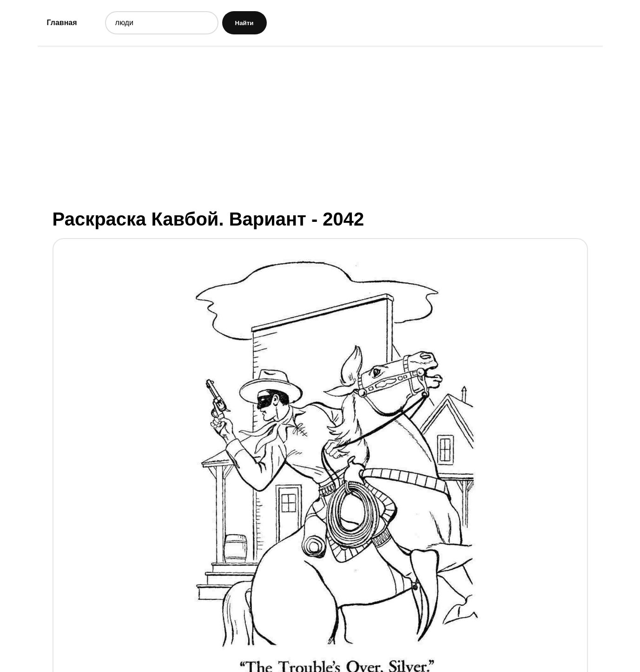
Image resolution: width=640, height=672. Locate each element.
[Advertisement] (320, 127)
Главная (62, 23)
